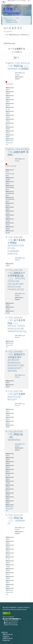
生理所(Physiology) (11, 22)
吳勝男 (8, 94)
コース (11, 18)
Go (15, 58)
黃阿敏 (8, 387)
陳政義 (8, 229)
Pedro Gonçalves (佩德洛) (10, 174)
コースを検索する (17, 52)
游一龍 (8, 109)
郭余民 (8, 225)
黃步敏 (8, 233)
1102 (17, 18)
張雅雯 (8, 97)
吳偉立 (8, 90)
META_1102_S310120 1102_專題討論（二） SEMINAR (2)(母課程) (19, 66)
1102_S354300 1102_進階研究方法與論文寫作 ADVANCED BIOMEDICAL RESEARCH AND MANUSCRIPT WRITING (16, 361)
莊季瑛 (8, 121)
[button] (19, 58)
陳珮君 (8, 137)
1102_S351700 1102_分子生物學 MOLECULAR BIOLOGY (16, 395)
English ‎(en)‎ (6, 640)
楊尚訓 (8, 105)
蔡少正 (8, 125)
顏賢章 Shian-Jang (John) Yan (10, 143)
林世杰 (8, 101)
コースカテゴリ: (8, 32)
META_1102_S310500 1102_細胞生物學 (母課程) (19, 152)
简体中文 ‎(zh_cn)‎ (8, 634)
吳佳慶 (8, 180)
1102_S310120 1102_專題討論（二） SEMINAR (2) (16, 519)
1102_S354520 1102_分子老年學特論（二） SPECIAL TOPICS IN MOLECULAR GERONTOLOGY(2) (17, 325)
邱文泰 (8, 313)
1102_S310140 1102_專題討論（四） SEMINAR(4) (15, 436)
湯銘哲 (8, 113)
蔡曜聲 (8, 129)
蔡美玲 (8, 133)
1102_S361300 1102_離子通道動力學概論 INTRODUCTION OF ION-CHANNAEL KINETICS (16, 246)
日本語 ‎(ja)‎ (4, 632)
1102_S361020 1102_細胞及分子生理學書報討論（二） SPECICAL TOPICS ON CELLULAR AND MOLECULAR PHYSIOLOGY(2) (16, 280)
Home (5, 18)
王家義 (8, 117)
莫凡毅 (8, 221)
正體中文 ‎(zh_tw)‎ (8, 638)
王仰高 (8, 213)
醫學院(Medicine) (11, 20)
